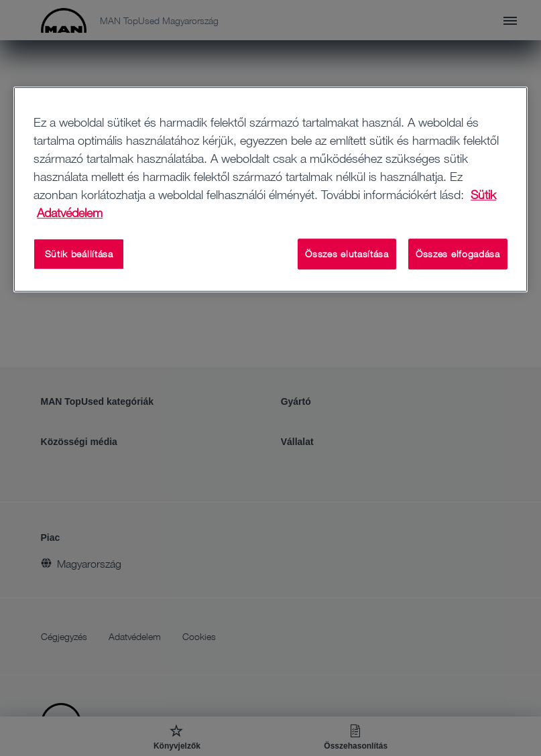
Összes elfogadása (458, 254)
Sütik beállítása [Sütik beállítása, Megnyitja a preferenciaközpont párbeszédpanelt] (79, 254)
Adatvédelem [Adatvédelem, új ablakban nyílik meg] (70, 212)
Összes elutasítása (347, 254)
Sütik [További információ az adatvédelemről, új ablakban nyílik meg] (483, 194)
